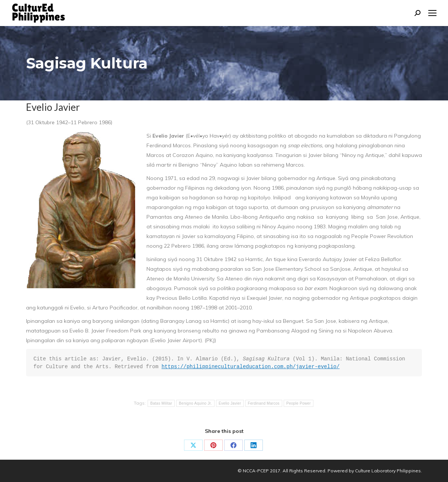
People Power (299, 403)
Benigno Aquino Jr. (195, 403)
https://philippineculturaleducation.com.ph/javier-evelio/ (250, 367)
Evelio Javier (230, 403)
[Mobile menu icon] (432, 13)
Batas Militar (161, 403)
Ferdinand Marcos (264, 403)
